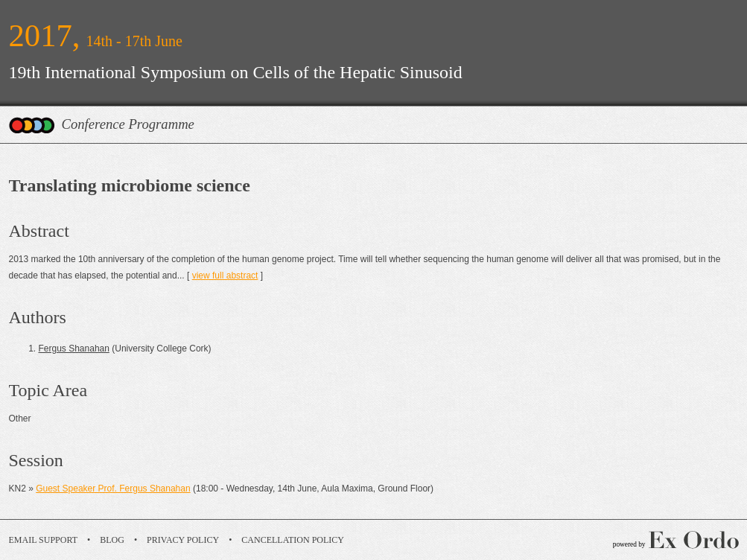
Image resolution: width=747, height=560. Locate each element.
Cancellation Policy (293, 540)
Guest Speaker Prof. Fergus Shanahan (113, 489)
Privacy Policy (183, 540)
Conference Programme (128, 124)
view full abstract (225, 276)
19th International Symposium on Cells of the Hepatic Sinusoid (236, 72)
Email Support (44, 540)
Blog (112, 540)
